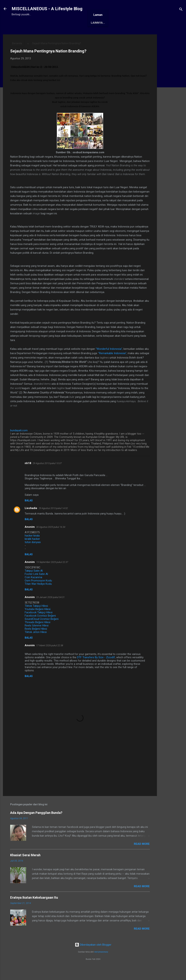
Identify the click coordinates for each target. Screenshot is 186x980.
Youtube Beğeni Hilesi (38, 620)
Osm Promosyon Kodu (38, 592)
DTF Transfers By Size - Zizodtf (96, 669)
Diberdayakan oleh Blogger (93, 956)
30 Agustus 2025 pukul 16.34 (51, 538)
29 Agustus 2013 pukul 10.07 (47, 475)
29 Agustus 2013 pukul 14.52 (53, 519)
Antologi (87, 34)
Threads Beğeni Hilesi (38, 633)
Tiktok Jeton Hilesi (36, 643)
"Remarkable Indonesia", (113, 365)
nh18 (28, 474)
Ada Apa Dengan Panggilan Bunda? (36, 824)
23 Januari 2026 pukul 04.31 (50, 608)
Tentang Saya (45, 34)
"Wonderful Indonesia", (110, 360)
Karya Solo (110, 34)
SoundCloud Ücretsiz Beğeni (42, 630)
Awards (68, 34)
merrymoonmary (101, 963)
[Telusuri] (181, 10)
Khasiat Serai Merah (25, 866)
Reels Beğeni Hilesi (36, 640)
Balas (29, 512)
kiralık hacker (32, 550)
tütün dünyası (33, 553)
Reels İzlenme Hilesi (37, 637)
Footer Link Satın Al (36, 585)
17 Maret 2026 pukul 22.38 (50, 657)
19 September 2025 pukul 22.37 (52, 573)
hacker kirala (32, 547)
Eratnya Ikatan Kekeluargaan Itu (34, 909)
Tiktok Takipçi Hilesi (36, 617)
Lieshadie (31, 519)
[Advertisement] (171, 100)
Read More (142, 855)
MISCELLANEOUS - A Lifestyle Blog (47, 9)
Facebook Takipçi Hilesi (39, 624)
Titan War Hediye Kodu (38, 595)
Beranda (21, 34)
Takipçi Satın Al (34, 582)
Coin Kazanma (33, 589)
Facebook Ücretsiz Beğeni (40, 627)
